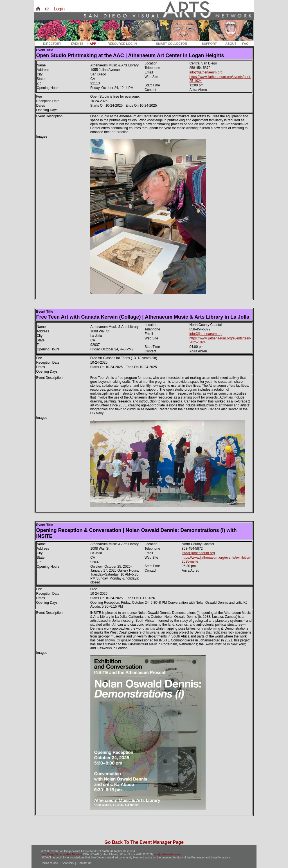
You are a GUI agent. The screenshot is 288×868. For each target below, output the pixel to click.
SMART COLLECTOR (172, 44)
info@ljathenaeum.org (206, 72)
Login (59, 9)
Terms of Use (50, 863)
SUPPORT (209, 44)
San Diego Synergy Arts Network (62, 854)
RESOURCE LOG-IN (122, 44)
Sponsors (68, 863)
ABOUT (231, 44)
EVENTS (77, 44)
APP (93, 44)
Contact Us (85, 863)
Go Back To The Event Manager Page (144, 842)
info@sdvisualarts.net (168, 854)
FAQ (245, 44)
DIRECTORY (52, 44)
